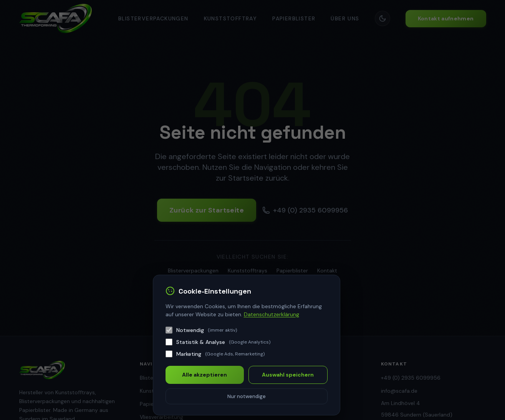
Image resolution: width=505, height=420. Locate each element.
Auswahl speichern (288, 375)
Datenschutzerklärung (272, 314)
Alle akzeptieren (204, 375)
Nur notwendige (247, 396)
